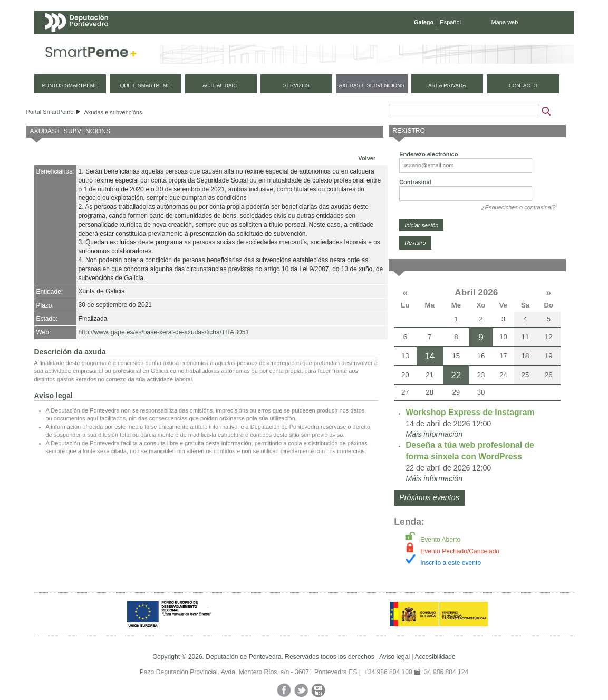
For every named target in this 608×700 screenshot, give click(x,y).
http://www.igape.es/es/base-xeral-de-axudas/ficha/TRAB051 (164, 332)
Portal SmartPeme (50, 112)
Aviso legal (394, 657)
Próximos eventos (429, 497)
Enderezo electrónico (428, 154)
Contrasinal (415, 182)
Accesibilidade (435, 657)
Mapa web (505, 22)
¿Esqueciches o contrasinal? (519, 207)
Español (450, 22)
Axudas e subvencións (113, 112)
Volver (367, 158)
